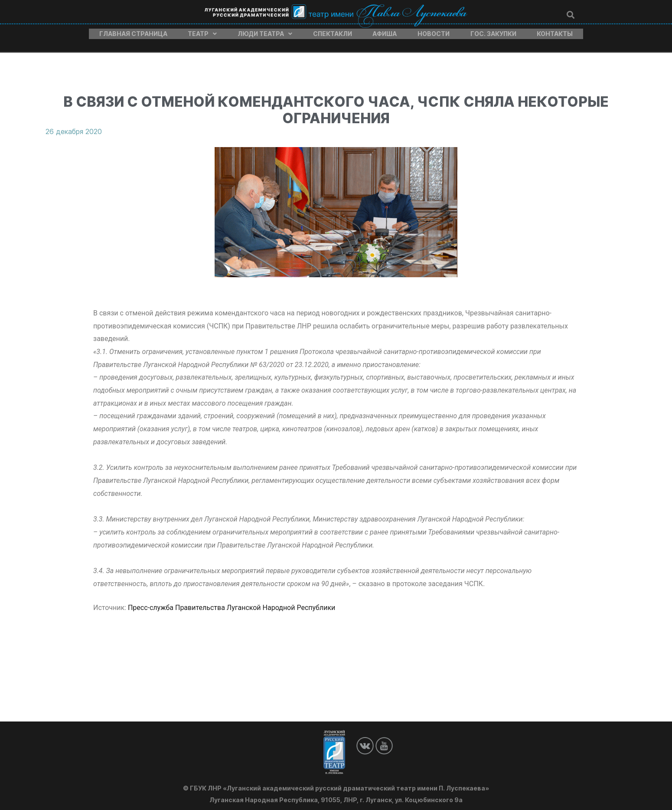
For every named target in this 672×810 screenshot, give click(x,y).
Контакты (555, 32)
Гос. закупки (493, 32)
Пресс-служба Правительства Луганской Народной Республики (232, 603)
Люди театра (265, 32)
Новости (434, 32)
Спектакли (333, 32)
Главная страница (133, 32)
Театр (202, 32)
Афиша (385, 32)
